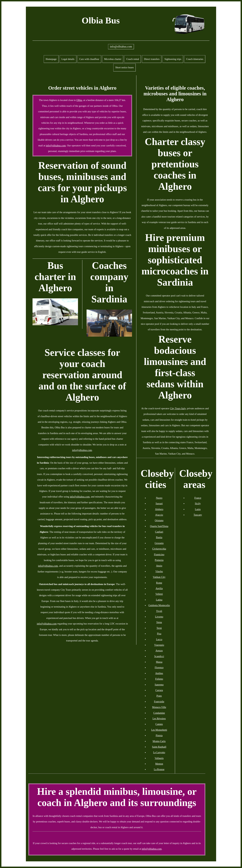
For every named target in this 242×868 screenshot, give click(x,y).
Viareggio (159, 645)
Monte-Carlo (159, 741)
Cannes (159, 724)
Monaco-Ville (159, 707)
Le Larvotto (159, 752)
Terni (159, 628)
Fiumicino (159, 554)
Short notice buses (124, 67)
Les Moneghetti (159, 730)
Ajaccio (159, 515)
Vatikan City (159, 577)
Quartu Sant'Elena (159, 526)
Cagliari (159, 532)
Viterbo (159, 571)
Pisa (159, 634)
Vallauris (159, 758)
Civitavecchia (159, 549)
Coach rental (133, 59)
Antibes (159, 673)
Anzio (159, 566)
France (198, 498)
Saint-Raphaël (159, 747)
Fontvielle (159, 702)
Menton (159, 764)
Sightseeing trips (173, 59)
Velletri (159, 594)
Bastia (159, 537)
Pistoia (159, 735)
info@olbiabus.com (121, 47)
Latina (159, 600)
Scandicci (159, 656)
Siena (159, 622)
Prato (159, 696)
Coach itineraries (195, 59)
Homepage (51, 59)
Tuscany (198, 515)
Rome (159, 583)
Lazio (198, 509)
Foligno (159, 679)
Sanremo (159, 685)
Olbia (79, 100)
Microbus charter (113, 59)
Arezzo (159, 651)
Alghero (159, 509)
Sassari (159, 503)
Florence (159, 667)
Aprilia (159, 588)
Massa (159, 662)
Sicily (198, 503)
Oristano (159, 520)
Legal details (68, 59)
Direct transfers (152, 59)
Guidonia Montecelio (159, 605)
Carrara (159, 690)
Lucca (159, 639)
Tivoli (159, 611)
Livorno (159, 617)
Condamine (159, 713)
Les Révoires (159, 718)
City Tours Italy (178, 408)
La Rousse (159, 769)
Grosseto (159, 543)
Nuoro (159, 498)
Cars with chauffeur (89, 59)
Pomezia (159, 560)
